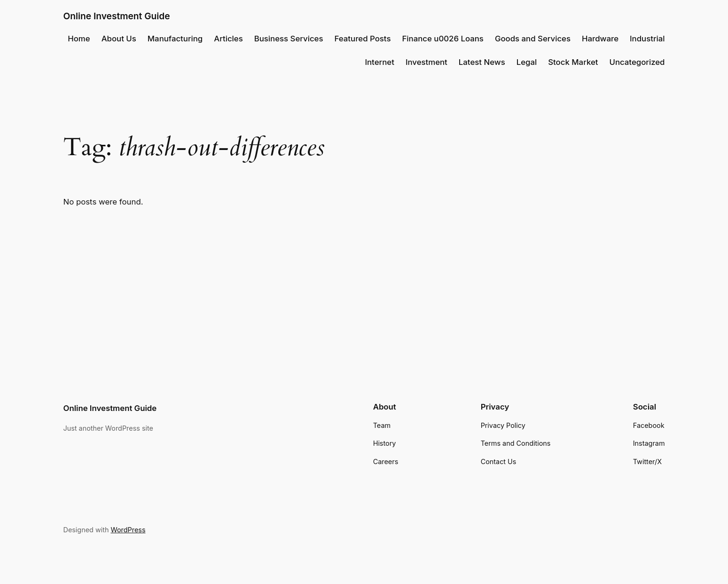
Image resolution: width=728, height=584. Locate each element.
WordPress (128, 530)
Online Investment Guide (117, 16)
